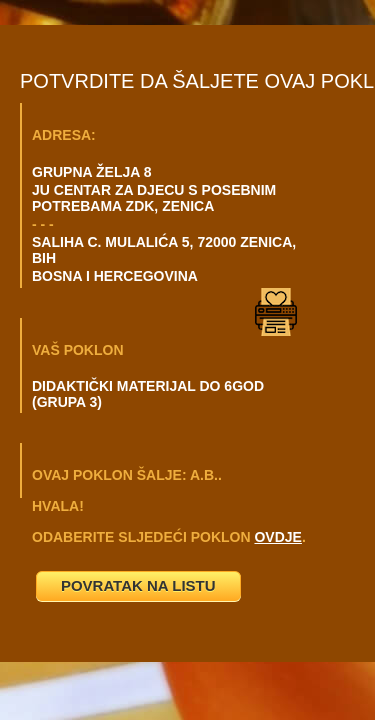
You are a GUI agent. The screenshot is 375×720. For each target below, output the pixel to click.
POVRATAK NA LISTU (138, 585)
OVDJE (277, 537)
